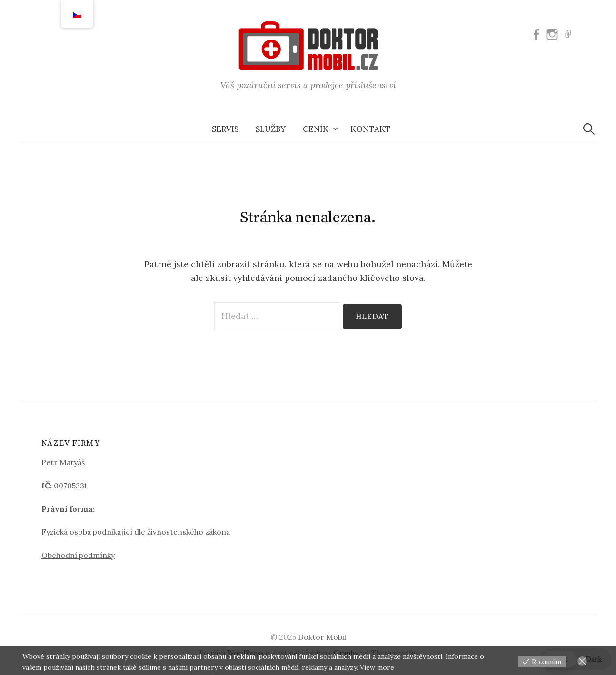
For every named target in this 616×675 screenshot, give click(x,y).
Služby (271, 129)
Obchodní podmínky (78, 555)
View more (377, 667)
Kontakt (370, 129)
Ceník (316, 129)
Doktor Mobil (322, 637)
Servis (225, 129)
